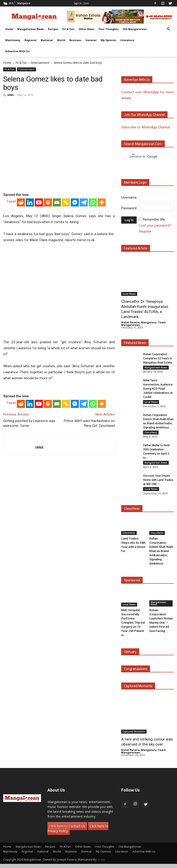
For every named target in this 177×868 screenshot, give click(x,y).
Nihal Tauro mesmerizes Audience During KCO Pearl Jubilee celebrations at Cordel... (158, 390)
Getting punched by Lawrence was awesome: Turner (29, 423)
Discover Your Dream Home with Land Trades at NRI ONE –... (158, 483)
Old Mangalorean (135, 29)
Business (75, 40)
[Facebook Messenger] (75, 202)
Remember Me (154, 219)
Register (145, 231)
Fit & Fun (68, 29)
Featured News (135, 343)
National (47, 40)
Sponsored (132, 584)
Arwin (101, 864)
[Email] (57, 202)
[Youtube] (39, 202)
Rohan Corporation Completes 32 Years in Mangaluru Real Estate (158, 358)
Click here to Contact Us (67, 830)
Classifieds (151, 434)
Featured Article (136, 248)
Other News (86, 29)
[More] (102, 202)
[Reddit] (21, 202)
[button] (168, 29)
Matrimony (13, 40)
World (61, 40)
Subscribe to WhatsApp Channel (146, 127)
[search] (143, 157)
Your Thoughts (108, 29)
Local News (129, 294)
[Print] (48, 202)
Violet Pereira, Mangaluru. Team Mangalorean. (143, 324)
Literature (127, 40)
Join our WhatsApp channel (144, 115)
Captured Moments (138, 690)
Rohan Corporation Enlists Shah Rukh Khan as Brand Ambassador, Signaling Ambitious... (161, 555)
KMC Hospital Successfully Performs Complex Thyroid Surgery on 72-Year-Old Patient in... (133, 627)
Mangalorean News (31, 29)
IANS (11, 95)
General (91, 40)
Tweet (11, 201)
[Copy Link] (66, 202)
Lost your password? (155, 225)
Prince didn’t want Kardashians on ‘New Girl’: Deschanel (89, 423)
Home (9, 29)
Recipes (53, 29)
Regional (31, 40)
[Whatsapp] (93, 202)
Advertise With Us (17, 51)
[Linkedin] (30, 202)
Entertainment (40, 63)
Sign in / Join (81, 3)
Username (129, 197)
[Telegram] (84, 202)
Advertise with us (137, 80)
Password (129, 208)
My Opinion (108, 40)
